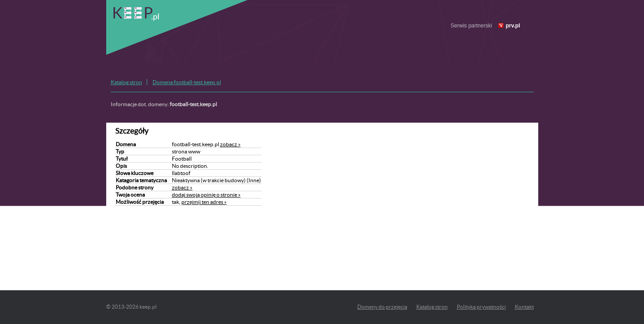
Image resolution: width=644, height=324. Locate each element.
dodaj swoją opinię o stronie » (206, 195)
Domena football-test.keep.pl (187, 82)
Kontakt (524, 307)
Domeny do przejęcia (382, 307)
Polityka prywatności (481, 307)
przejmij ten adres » (204, 202)
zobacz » (230, 144)
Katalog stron (126, 82)
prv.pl (513, 26)
